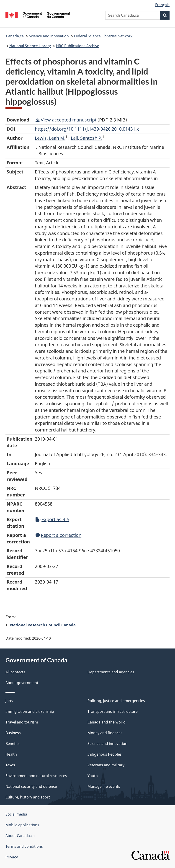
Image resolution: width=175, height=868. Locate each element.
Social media (16, 814)
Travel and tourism (22, 722)
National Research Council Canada (43, 625)
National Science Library (30, 46)
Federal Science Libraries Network (103, 36)
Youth (93, 776)
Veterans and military (106, 765)
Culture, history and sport (28, 797)
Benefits (13, 744)
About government (22, 683)
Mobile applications (22, 825)
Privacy (12, 857)
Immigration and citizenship (30, 711)
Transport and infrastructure (113, 711)
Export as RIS (52, 519)
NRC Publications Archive (78, 46)
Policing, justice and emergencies (116, 701)
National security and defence (31, 786)
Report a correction (58, 535)
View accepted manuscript (66, 120)
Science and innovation (49, 36)
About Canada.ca (20, 836)
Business (13, 733)
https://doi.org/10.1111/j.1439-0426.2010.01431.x (87, 129)
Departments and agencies (111, 672)
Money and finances (105, 733)
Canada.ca (15, 36)
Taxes (10, 765)
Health (11, 754)
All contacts (15, 672)
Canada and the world (107, 722)
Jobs (9, 701)
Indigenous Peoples (105, 754)
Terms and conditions (24, 846)
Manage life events (104, 786)
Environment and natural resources (36, 776)
